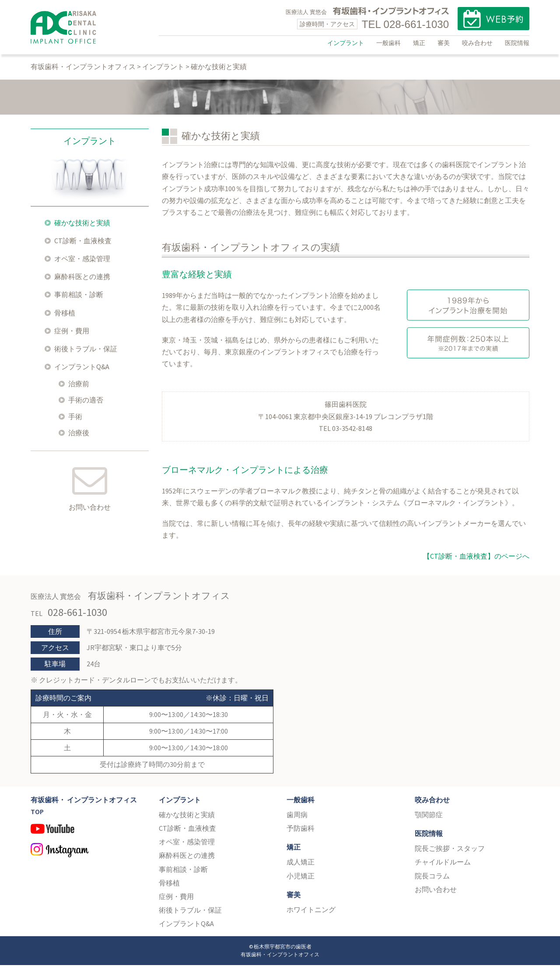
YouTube (88, 837)
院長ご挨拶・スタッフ (450, 853)
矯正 (419, 43)
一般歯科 (388, 43)
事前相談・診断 (79, 299)
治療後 (79, 437)
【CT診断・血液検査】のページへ (476, 560)
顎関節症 (429, 819)
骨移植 (65, 317)
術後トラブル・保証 (86, 353)
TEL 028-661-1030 (405, 24)
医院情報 (517, 43)
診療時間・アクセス (327, 24)
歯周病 (297, 819)
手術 (75, 420)
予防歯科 (301, 833)
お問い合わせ (90, 511)
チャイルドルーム (443, 866)
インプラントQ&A (82, 371)
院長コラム (432, 880)
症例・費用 (72, 335)
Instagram (88, 856)
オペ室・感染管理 (82, 263)
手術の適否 (86, 404)
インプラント (346, 43)
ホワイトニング (311, 914)
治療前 (79, 388)
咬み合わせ (477, 43)
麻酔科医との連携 (82, 281)
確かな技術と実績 (82, 227)
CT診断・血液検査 (83, 245)
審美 (444, 43)
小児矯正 (301, 880)
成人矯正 (301, 866)
